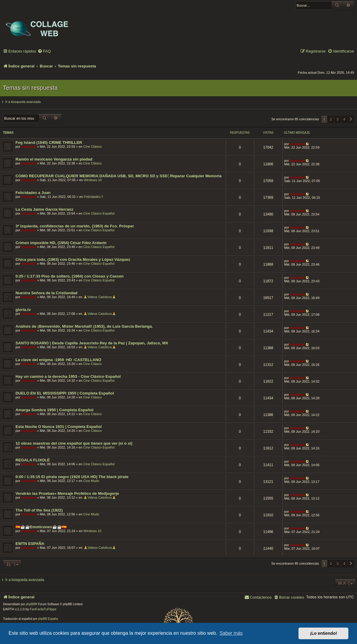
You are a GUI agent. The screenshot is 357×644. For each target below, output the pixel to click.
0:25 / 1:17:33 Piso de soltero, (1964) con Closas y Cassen (70, 276)
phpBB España (48, 619)
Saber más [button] (231, 633)
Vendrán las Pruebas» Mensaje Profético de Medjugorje (67, 493)
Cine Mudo (91, 481)
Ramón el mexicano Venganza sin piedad (54, 159)
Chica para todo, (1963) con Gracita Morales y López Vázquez (73, 259)
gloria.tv (23, 310)
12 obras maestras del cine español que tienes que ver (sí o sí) (74, 443)
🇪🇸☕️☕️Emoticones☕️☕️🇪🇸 (41, 527)
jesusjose (29, 147)
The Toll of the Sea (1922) (39, 510)
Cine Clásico (93, 147)
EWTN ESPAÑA (30, 544)
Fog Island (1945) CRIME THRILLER (49, 142)
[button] (351, 119)
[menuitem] (44, 51)
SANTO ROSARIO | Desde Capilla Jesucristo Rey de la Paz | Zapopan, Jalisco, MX (92, 343)
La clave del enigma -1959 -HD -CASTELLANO (58, 360)
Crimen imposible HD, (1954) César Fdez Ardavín (61, 243)
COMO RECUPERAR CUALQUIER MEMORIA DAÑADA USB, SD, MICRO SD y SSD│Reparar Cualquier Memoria (119, 176)
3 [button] (337, 119)
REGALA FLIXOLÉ (33, 460)
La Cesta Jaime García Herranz (44, 209)
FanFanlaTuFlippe (43, 609)
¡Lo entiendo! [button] (323, 633)
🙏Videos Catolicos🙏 (100, 297)
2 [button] (331, 119)
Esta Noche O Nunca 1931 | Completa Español (59, 427)
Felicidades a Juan (33, 193)
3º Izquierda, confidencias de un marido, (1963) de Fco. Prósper (75, 226)
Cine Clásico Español (99, 213)
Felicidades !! (94, 197)
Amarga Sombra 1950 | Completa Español (54, 410)
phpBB (30, 604)
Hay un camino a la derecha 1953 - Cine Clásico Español (68, 376)
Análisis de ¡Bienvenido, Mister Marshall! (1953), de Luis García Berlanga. (84, 326)
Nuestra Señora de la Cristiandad (46, 293)
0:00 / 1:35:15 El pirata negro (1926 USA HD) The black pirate (72, 477)
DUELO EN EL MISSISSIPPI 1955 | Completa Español (65, 393)
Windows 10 (93, 180)
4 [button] (344, 119)
